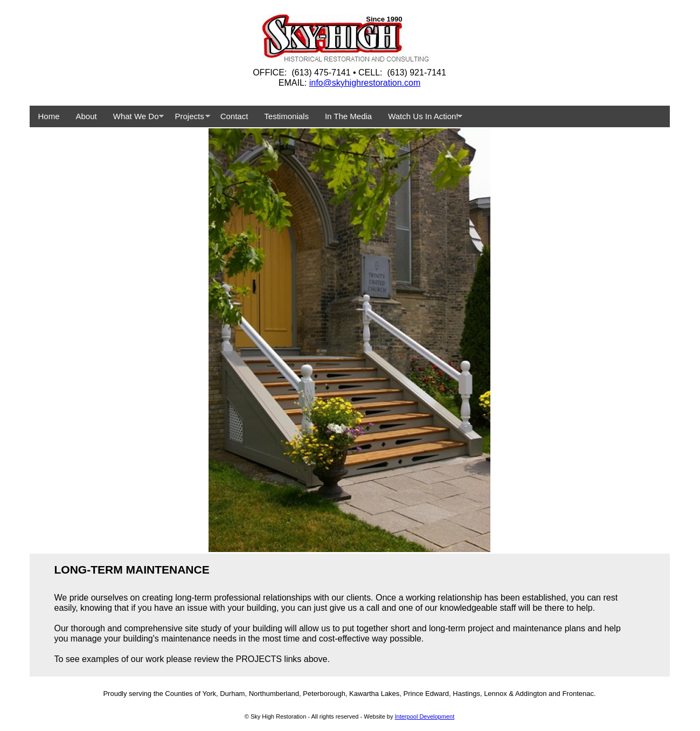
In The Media (348, 116)
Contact (234, 116)
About (86, 116)
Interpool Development (425, 716)
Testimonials (286, 116)
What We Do (136, 116)
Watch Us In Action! (423, 116)
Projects (189, 116)
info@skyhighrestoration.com (365, 83)
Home (49, 116)
